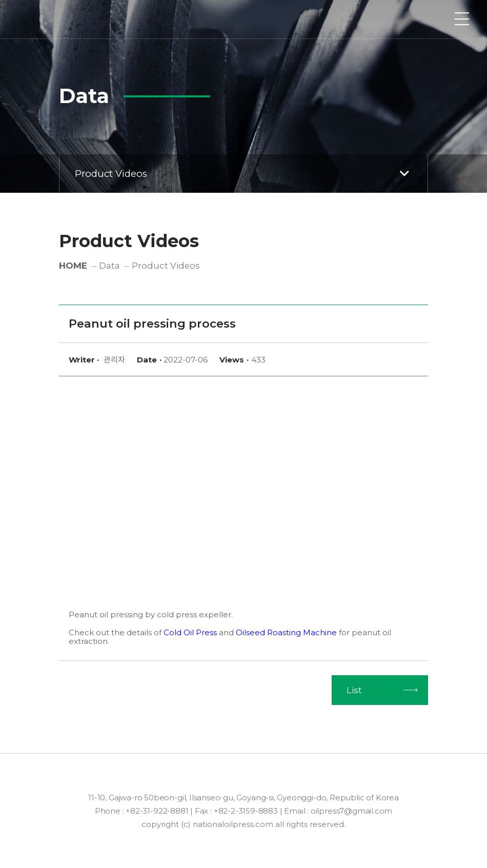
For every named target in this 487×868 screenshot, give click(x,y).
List (354, 690)
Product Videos (244, 173)
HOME (73, 266)
